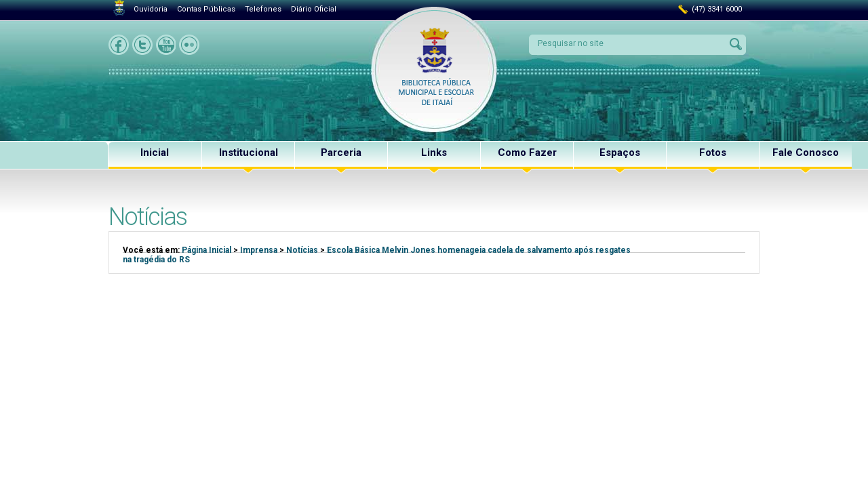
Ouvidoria (151, 9)
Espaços (620, 152)
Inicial (155, 152)
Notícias (302, 250)
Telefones (263, 9)
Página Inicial (206, 250)
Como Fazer (527, 152)
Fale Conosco (806, 152)
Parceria (341, 152)
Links (434, 152)
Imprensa (259, 250)
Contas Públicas (206, 9)
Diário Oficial (314, 9)
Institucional (249, 152)
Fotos (713, 152)
